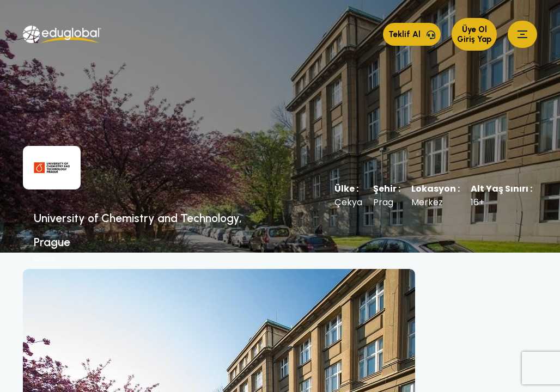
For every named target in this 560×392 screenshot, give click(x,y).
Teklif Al (412, 34)
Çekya (44, 259)
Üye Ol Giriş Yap (474, 34)
